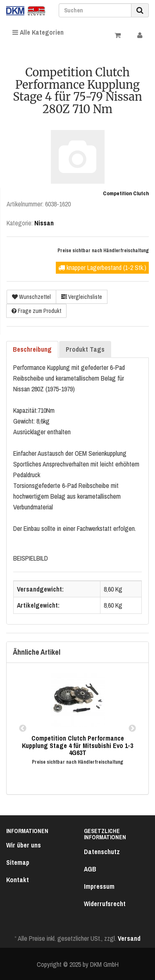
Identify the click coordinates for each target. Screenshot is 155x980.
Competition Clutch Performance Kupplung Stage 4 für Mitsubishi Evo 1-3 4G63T (77, 745)
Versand (129, 938)
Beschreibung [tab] (32, 349)
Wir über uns (24, 845)
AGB (90, 869)
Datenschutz (102, 852)
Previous (23, 729)
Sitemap (18, 862)
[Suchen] (95, 10)
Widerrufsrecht (105, 904)
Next (132, 729)
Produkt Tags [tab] (85, 349)
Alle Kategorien (38, 32)
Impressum (99, 886)
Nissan (44, 223)
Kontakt (18, 880)
